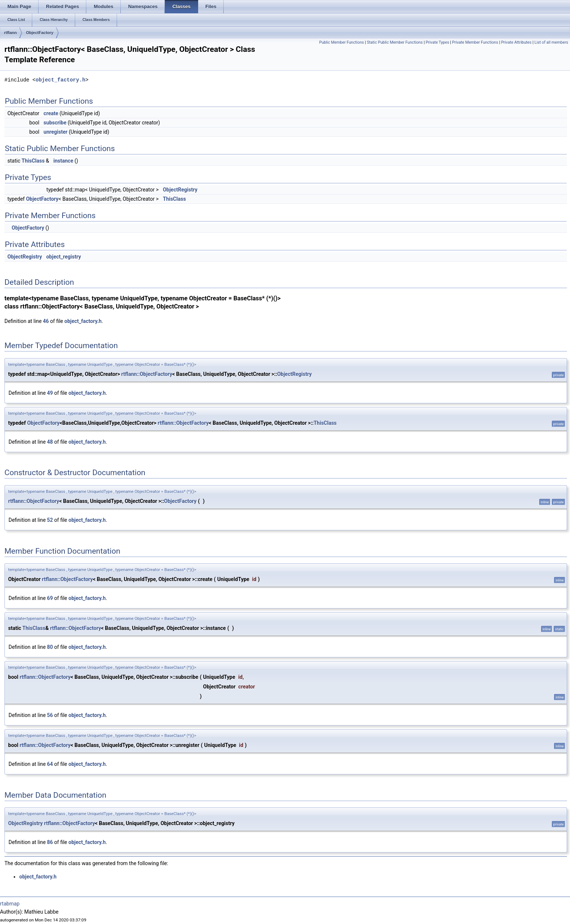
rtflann (10, 33)
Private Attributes (516, 42)
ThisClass (33, 161)
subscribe (55, 123)
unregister (56, 132)
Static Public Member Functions (395, 42)
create (51, 113)
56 (50, 715)
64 (50, 764)
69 (50, 598)
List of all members (551, 42)
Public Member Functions (342, 42)
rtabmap (10, 904)
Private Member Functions (475, 42)
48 (50, 442)
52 (50, 520)
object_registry (64, 257)
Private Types (437, 42)
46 (46, 321)
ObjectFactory (40, 33)
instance (63, 161)
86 (50, 842)
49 (50, 393)
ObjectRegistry (180, 190)
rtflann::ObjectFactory (147, 374)
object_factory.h (60, 80)
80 (50, 647)
